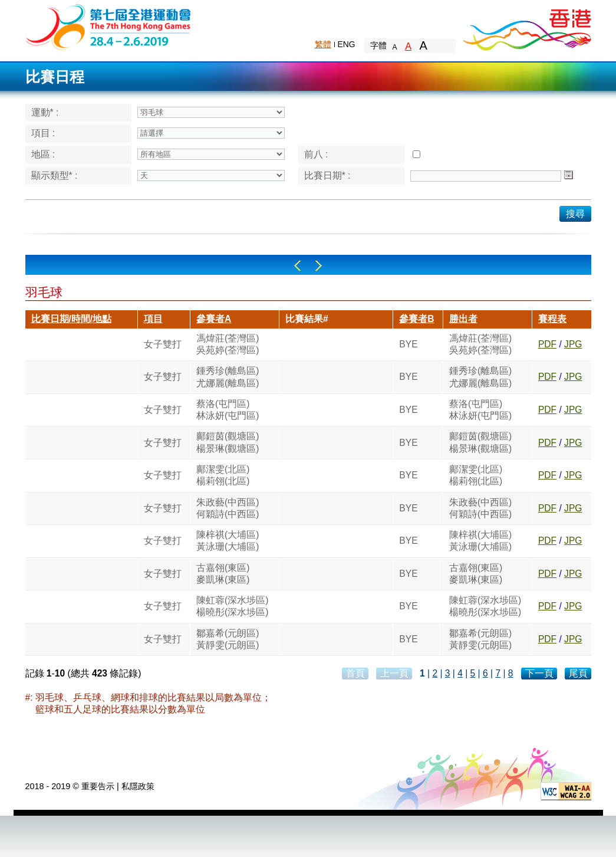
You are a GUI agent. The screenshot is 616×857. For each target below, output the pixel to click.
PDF (547, 344)
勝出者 (463, 319)
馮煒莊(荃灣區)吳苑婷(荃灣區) (228, 344)
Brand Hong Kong (526, 27)
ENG (347, 44)
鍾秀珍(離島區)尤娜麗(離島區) (228, 377)
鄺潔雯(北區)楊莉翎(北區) (223, 475)
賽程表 (552, 319)
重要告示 (98, 786)
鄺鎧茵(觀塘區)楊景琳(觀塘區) (228, 442)
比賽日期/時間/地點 (72, 319)
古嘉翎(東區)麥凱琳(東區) (223, 574)
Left (297, 266)
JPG (573, 344)
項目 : (43, 133)
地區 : (43, 154)
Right (319, 266)
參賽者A (214, 319)
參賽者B (416, 319)
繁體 (323, 44)
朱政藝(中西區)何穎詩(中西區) (228, 508)
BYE (408, 344)
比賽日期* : (327, 175)
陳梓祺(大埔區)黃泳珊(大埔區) (228, 541)
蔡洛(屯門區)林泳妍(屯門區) (228, 410)
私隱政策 (138, 786)
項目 (153, 319)
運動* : (45, 112)
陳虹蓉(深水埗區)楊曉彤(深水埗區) (232, 606)
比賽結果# (307, 319)
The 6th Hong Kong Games (109, 26)
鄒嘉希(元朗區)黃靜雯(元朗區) (228, 639)
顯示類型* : (55, 175)
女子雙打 (163, 344)
